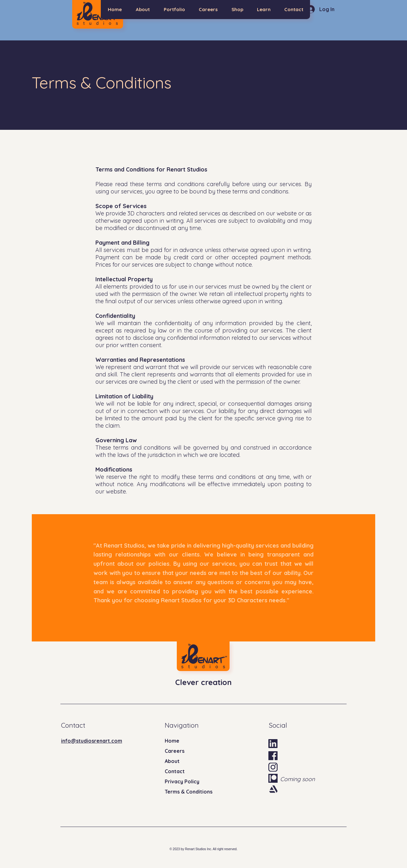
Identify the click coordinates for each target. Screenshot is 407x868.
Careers (175, 751)
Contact (175, 771)
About (172, 761)
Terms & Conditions (189, 792)
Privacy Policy (182, 781)
